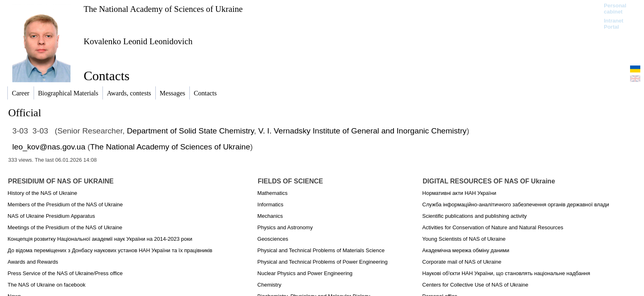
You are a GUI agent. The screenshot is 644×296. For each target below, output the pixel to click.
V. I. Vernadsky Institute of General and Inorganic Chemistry (362, 131)
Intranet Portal (614, 24)
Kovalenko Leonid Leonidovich (138, 41)
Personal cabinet (615, 9)
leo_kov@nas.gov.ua (49, 147)
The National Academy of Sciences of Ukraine (163, 9)
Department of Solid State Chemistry (190, 131)
